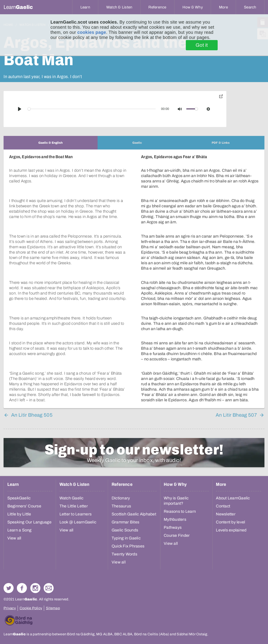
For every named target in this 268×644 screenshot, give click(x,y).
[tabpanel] (134, 279)
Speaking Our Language (29, 522)
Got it (202, 45)
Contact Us (49, 588)
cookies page (92, 32)
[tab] (51, 143)
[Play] (20, 109)
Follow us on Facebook (22, 588)
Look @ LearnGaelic (78, 522)
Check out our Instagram (35, 588)
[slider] (92, 109)
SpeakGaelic (19, 498)
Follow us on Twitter (9, 588)
